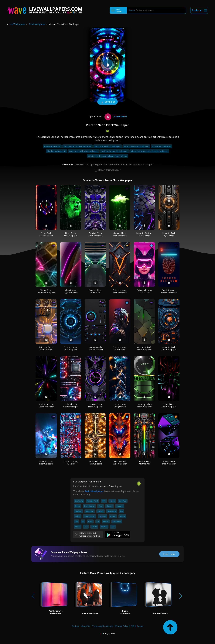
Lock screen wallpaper (162, 146)
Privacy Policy (122, 626)
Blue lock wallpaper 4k (57, 151)
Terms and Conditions (103, 626)
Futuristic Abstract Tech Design (144, 234)
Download (107, 102)
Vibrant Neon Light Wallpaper (71, 291)
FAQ (133, 626)
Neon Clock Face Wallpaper (46, 234)
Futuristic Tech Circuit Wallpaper (95, 234)
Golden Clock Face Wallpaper (95, 462)
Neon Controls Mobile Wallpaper (95, 348)
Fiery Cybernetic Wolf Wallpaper (120, 462)
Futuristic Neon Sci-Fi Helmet (120, 348)
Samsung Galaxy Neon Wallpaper (144, 405)
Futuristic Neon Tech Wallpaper (120, 291)
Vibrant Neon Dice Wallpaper (169, 462)
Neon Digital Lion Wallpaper (71, 234)
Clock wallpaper (37, 24)
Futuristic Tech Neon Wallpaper (95, 405)
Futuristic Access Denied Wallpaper (169, 291)
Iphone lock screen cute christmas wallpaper (149, 151)
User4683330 (115, 117)
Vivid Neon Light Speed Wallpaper (46, 405)
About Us (86, 626)
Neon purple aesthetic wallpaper (77, 146)
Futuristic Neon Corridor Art (95, 291)
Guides (140, 626)
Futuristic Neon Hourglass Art (120, 405)
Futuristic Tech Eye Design (169, 234)
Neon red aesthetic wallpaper (136, 146)
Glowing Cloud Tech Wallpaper (120, 234)
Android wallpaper (94, 491)
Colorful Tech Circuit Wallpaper (71, 405)
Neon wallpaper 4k (52, 146)
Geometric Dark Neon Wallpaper (144, 348)
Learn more (169, 554)
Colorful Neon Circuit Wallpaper (169, 405)
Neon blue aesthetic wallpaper (108, 146)
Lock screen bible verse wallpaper (84, 151)
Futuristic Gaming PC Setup (71, 462)
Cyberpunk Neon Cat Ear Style (144, 291)
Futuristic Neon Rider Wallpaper (46, 462)
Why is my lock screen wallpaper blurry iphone (107, 156)
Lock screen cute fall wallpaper (114, 151)
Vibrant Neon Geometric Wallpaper (46, 291)
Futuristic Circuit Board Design (46, 348)
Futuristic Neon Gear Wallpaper (71, 348)
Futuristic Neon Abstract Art (144, 462)
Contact (75, 626)
